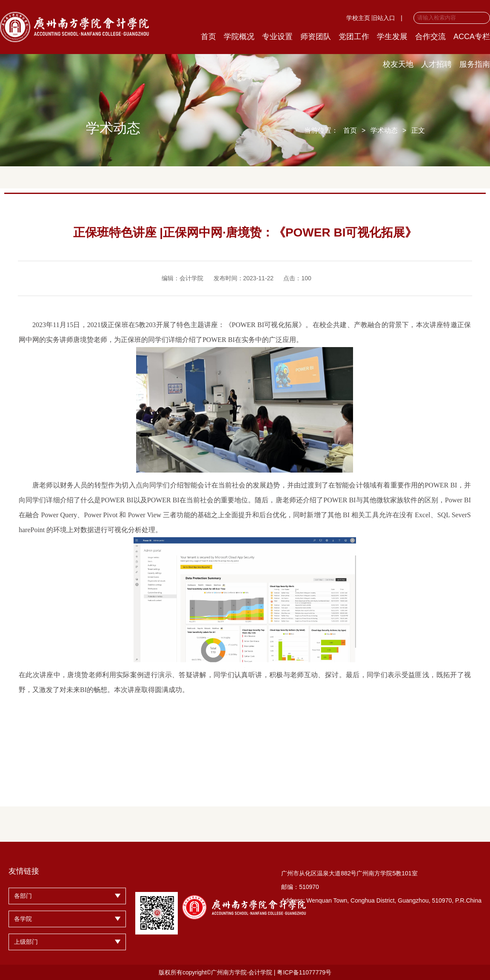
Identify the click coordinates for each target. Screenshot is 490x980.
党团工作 (354, 37)
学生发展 (392, 37)
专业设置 (277, 37)
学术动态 (384, 130)
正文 (418, 130)
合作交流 (430, 37)
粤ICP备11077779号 (304, 972)
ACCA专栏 (472, 37)
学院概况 (239, 37)
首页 (208, 37)
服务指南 (475, 64)
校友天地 (398, 64)
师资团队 (316, 37)
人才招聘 (436, 64)
